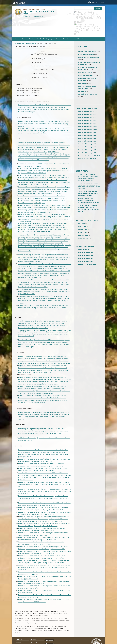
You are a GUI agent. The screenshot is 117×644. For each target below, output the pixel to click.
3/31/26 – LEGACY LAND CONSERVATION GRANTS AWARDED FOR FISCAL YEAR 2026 (89, 182)
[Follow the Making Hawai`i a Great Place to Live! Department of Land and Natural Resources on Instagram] (88, 12)
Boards (39, 21)
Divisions (32, 21)
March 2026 (82, 208)
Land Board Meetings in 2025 (88, 96)
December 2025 (83, 217)
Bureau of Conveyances (86, 36)
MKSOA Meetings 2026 (86, 234)
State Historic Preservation (87, 76)
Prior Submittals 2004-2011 (87, 140)
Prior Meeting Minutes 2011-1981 (89, 138)
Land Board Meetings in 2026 (88, 93)
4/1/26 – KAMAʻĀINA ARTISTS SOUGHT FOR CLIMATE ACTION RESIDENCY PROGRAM (88, 176)
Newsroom (85, 21)
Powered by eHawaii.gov (95, 636)
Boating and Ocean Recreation (88, 39)
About (23, 21)
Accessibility (33, 627)
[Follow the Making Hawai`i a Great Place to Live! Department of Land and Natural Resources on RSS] (78, 12)
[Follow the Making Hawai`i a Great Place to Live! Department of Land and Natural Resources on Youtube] (83, 12)
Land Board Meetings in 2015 (88, 126)
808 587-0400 (50, 622)
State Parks (82, 73)
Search (98, 8)
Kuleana (59, 21)
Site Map (18, 627)
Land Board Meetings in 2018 (88, 117)
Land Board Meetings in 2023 (88, 102)
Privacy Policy (34, 631)
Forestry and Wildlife (85, 57)
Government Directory (98, 2)
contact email (50, 626)
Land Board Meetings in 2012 (88, 135)
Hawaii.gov (19, 2)
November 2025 (83, 220)
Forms (73, 21)
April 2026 (81, 205)
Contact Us (18, 624)
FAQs (78, 21)
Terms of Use (34, 624)
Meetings (46, 21)
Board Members (83, 231)
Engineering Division (85, 54)
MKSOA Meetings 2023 (86, 243)
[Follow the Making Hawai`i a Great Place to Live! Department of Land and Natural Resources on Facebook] (80, 12)
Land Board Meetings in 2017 (88, 120)
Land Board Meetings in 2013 (88, 132)
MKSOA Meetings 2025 (86, 237)
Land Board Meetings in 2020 (88, 111)
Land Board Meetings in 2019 (88, 114)
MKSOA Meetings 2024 (86, 240)
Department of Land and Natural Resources (39, 13)
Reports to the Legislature (87, 246)
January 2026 (82, 214)
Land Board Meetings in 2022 (88, 105)
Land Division (83, 65)
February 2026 (83, 211)
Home (17, 21)
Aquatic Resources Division (87, 33)
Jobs (53, 21)
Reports (66, 21)
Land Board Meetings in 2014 (88, 129)
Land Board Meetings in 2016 (88, 123)
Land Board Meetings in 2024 (88, 99)
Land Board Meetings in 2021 (88, 108)
